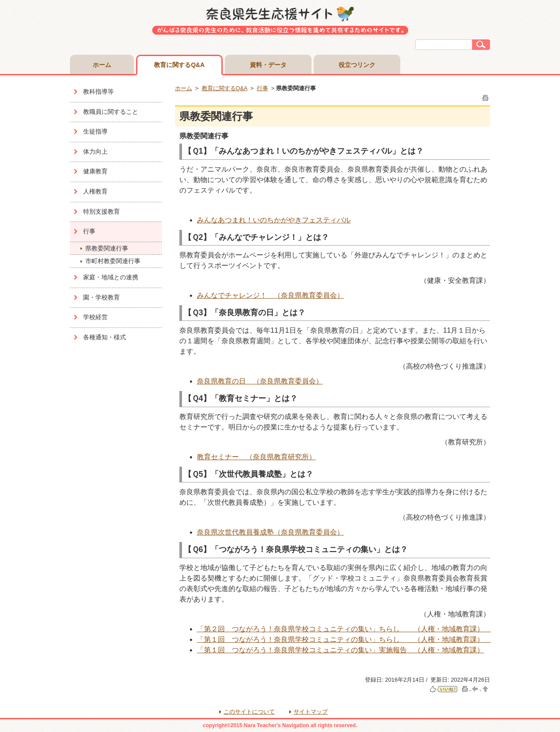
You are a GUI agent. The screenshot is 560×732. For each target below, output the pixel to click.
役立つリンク (357, 65)
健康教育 (95, 171)
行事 (89, 231)
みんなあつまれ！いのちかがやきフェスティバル (274, 220)
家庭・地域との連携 (111, 277)
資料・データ (268, 65)
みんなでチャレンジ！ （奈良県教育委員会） (270, 295)
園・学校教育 (101, 297)
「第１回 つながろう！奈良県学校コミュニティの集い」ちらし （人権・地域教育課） (344, 639)
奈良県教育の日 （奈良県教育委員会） (260, 381)
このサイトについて (249, 712)
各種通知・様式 (105, 337)
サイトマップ (311, 712)
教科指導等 (98, 91)
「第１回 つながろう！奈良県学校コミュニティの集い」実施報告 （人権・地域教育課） (340, 650)
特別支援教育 (101, 211)
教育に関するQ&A (179, 65)
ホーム (102, 65)
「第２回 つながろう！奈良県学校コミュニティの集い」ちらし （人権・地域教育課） (344, 629)
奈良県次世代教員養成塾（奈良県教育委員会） (270, 532)
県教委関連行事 (107, 248)
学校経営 (95, 317)
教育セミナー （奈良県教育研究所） (256, 457)
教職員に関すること (111, 112)
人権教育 (95, 191)
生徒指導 (95, 131)
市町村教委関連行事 (113, 261)
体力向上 (95, 151)
